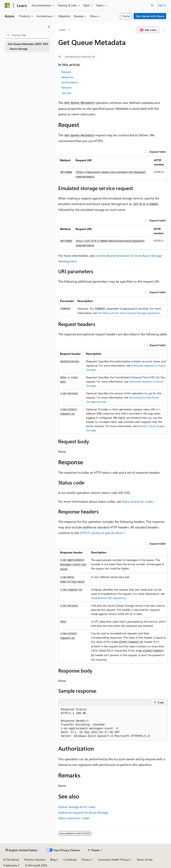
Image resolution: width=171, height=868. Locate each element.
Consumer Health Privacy (113, 860)
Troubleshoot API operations (108, 598)
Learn (62, 30)
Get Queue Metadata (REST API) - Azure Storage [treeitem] (28, 46)
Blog (53, 860)
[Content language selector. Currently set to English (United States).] (21, 850)
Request (66, 72)
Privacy (86, 860)
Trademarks (10, 865)
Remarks (67, 87)
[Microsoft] (7, 5)
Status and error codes (137, 501)
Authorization (70, 82)
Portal (126, 16)
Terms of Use (144, 860)
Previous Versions (35, 860)
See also (66, 93)
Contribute (70, 860)
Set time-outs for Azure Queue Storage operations (129, 313)
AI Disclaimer (11, 860)
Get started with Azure (150, 16)
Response (67, 77)
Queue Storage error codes (77, 807)
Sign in (162, 5)
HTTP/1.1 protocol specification (101, 533)
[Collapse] (49, 27)
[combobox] (27, 35)
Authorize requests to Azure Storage (83, 812)
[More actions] (164, 30)
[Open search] (152, 5)
